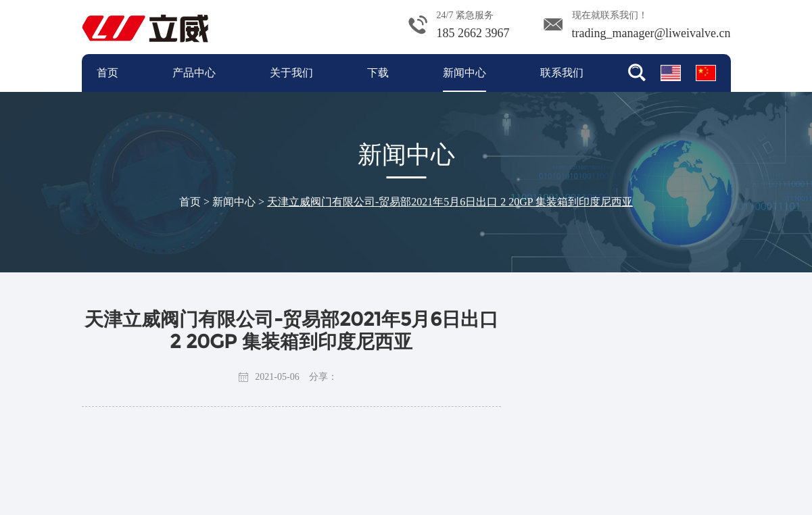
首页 (108, 73)
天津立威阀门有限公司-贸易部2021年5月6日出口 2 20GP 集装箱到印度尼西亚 (450, 202)
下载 (378, 73)
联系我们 (562, 73)
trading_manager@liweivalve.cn (651, 33)
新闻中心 (464, 73)
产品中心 (194, 73)
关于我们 (291, 73)
